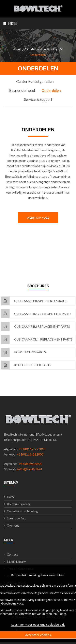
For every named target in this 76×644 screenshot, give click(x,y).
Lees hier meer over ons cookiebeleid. (38, 626)
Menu (10, 23)
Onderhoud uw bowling (22, 511)
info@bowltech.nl (31, 464)
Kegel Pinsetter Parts (26, 365)
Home (17, 49)
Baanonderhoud (22, 90)
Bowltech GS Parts (24, 352)
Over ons (13, 525)
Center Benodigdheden (35, 81)
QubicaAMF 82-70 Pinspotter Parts (36, 314)
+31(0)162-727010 (32, 449)
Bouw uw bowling (19, 504)
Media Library (16, 562)
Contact (12, 554)
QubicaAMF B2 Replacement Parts (36, 327)
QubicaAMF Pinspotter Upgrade (34, 301)
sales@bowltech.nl (29, 469)
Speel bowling (16, 518)
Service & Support (38, 99)
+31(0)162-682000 (30, 454)
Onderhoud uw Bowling (42, 49)
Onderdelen (51, 90)
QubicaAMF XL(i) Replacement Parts (37, 339)
